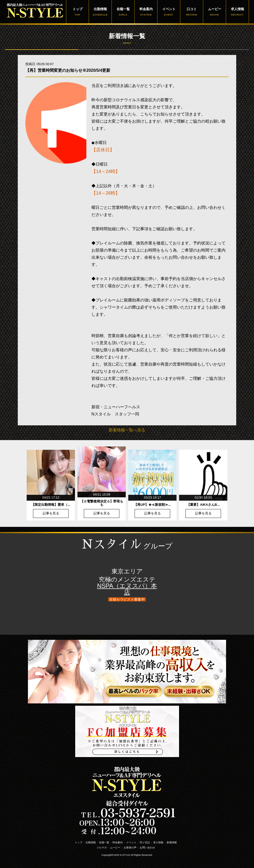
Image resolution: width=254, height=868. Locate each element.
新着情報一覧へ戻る (127, 430)
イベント (169, 12)
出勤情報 (100, 12)
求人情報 (237, 12)
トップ (77, 12)
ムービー (215, 12)
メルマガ (102, 848)
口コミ (192, 12)
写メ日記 (145, 842)
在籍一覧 (123, 12)
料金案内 (146, 12)
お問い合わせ (147, 848)
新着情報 (172, 842)
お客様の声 (130, 848)
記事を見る (51, 513)
